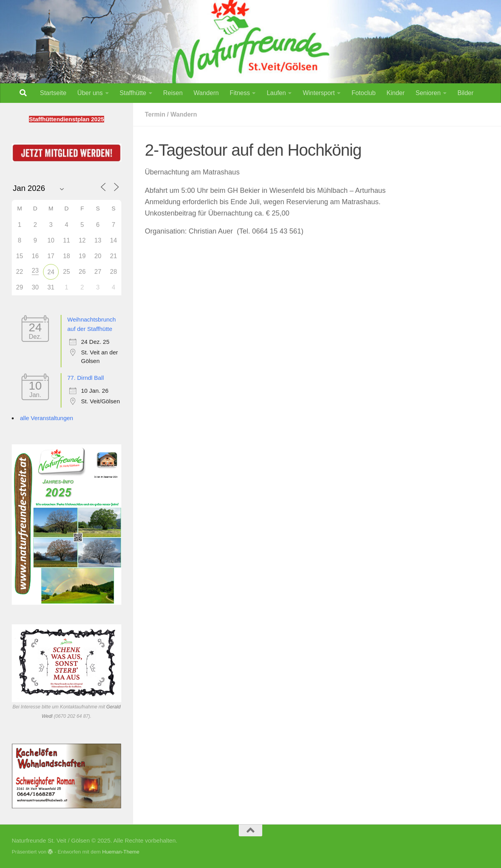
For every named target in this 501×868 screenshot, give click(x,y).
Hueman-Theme (121, 852)
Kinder (396, 93)
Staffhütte (133, 93)
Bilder (466, 93)
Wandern (206, 93)
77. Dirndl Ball (86, 378)
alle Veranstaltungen (47, 418)
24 (51, 272)
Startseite (53, 93)
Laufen (276, 93)
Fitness (240, 93)
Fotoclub (363, 93)
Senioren (428, 93)
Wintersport (319, 93)
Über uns (90, 93)
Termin (155, 114)
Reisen (173, 93)
